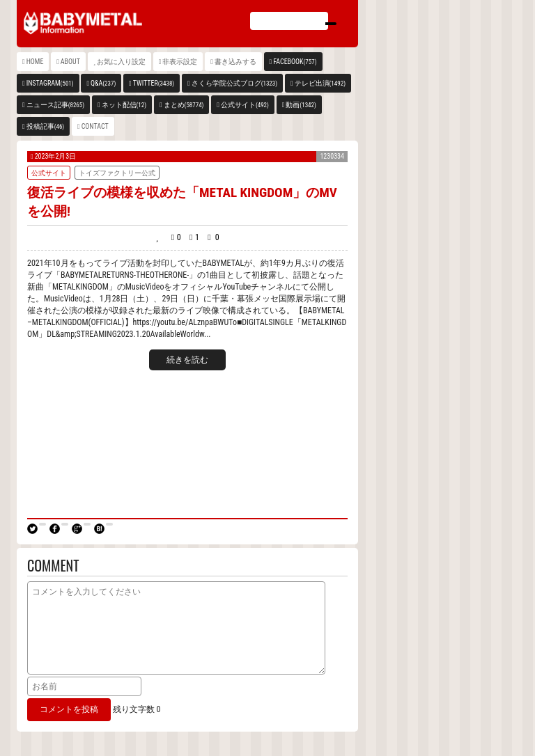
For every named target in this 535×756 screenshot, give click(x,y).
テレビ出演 (320, 83)
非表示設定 (180, 62)
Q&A (103, 83)
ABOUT (70, 62)
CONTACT (95, 126)
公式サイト (245, 105)
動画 (301, 105)
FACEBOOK (295, 62)
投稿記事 (46, 126)
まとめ (184, 105)
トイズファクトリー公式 (117, 173)
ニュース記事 (55, 105)
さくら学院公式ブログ (234, 83)
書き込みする (235, 62)
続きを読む (187, 360)
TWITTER (154, 83)
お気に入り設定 (121, 62)
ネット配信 (124, 105)
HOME (35, 62)
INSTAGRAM (50, 83)
